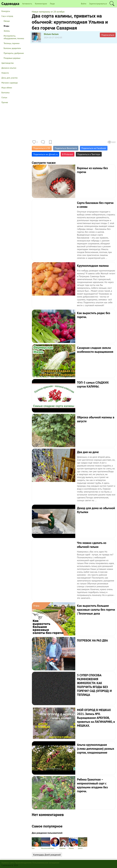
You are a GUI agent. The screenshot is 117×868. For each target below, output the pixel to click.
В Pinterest (68, 154)
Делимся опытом (9, 68)
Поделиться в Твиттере (89, 154)
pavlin (83, 843)
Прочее (5, 102)
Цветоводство (8, 63)
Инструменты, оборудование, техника (14, 37)
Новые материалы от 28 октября (48, 12)
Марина (64, 843)
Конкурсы (6, 11)
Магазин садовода (10, 83)
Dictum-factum (51, 34)
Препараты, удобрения (14, 53)
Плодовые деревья (12, 58)
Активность (27, 4)
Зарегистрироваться (98, 4)
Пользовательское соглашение (46, 863)
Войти (84, 4)
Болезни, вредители (12, 48)
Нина (55, 843)
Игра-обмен (7, 88)
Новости (5, 73)
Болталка (5, 93)
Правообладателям (23, 863)
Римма (73, 843)
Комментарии (41, 4)
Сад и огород (7, 16)
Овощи (7, 21)
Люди (52, 4)
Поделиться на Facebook (94, 148)
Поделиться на (45, 154)
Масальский (46, 843)
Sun (36, 843)
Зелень (7, 31)
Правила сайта (8, 863)
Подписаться (108, 35)
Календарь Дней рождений (47, 855)
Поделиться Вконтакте (66, 148)
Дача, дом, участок (10, 78)
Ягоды (6, 26)
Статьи (4, 97)
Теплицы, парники (12, 43)
